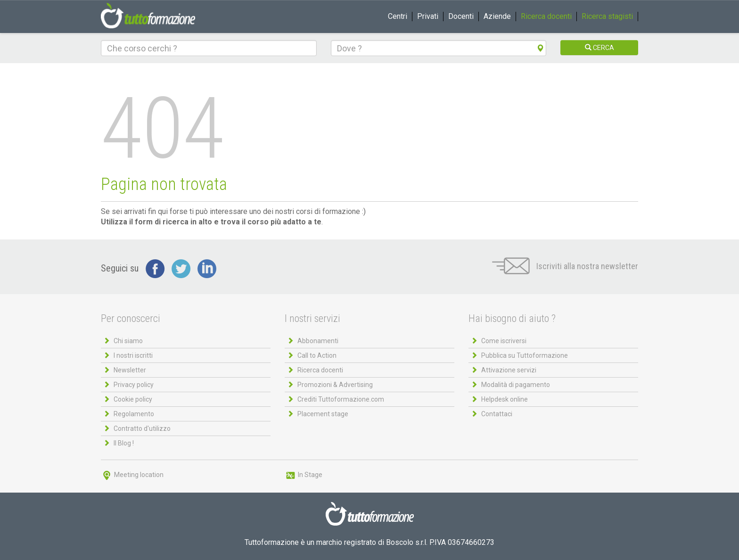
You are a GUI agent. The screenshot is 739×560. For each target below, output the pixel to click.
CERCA (599, 48)
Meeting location (132, 475)
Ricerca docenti (546, 16)
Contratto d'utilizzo (142, 428)
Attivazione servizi (509, 370)
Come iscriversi (504, 341)
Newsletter (130, 370)
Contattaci (497, 414)
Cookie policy (133, 399)
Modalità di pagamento (516, 385)
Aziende (497, 16)
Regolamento (134, 414)
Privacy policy (134, 385)
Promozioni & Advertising (335, 385)
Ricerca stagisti (607, 16)
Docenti (461, 16)
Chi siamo (128, 341)
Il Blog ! (124, 443)
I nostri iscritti (133, 355)
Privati (428, 16)
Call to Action (317, 355)
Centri (398, 16)
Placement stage (323, 414)
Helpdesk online (505, 399)
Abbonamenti (318, 341)
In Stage (304, 475)
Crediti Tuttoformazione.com (341, 399)
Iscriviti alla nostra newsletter (565, 266)
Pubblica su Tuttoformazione (525, 355)
